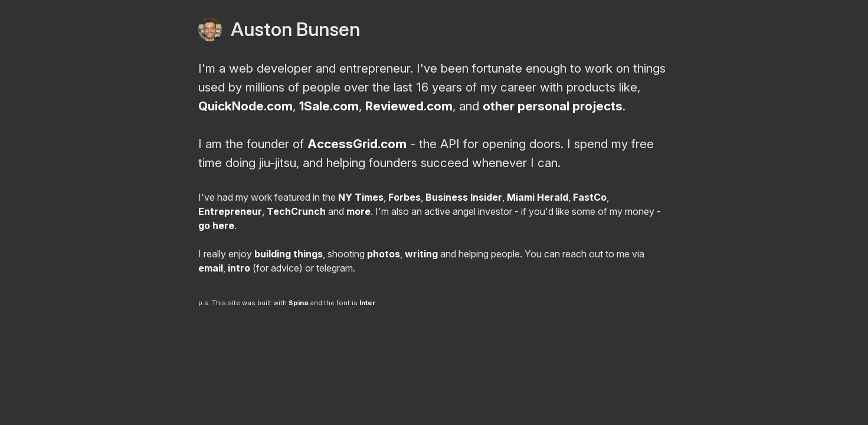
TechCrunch (296, 211)
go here (216, 225)
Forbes (404, 197)
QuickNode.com (245, 106)
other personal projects (553, 106)
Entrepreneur (230, 211)
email (211, 268)
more (358, 211)
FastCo (590, 197)
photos (384, 254)
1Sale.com (329, 106)
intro (239, 268)
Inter (367, 303)
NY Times (361, 197)
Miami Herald (538, 197)
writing (421, 254)
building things (289, 254)
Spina (298, 303)
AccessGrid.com (357, 144)
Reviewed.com (409, 106)
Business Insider (464, 197)
